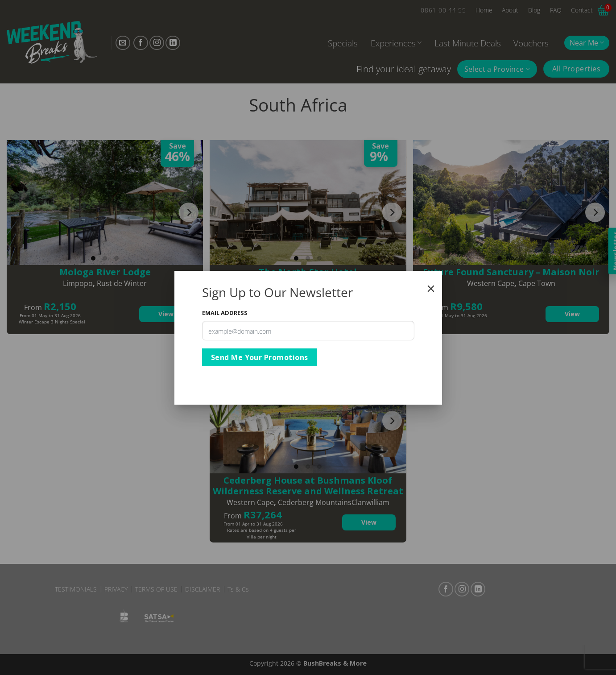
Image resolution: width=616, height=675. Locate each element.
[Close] (431, 289)
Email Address (225, 313)
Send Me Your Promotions (260, 357)
